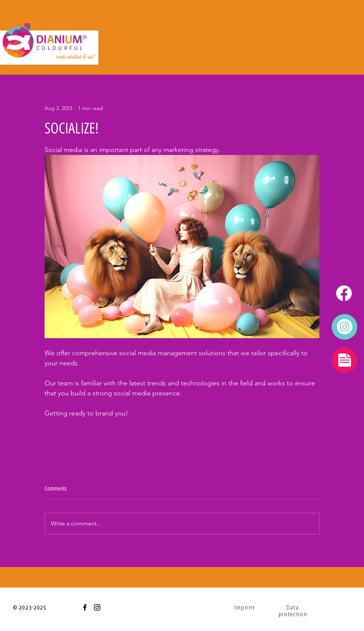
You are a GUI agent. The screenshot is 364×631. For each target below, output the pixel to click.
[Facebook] (85, 607)
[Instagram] (97, 607)
